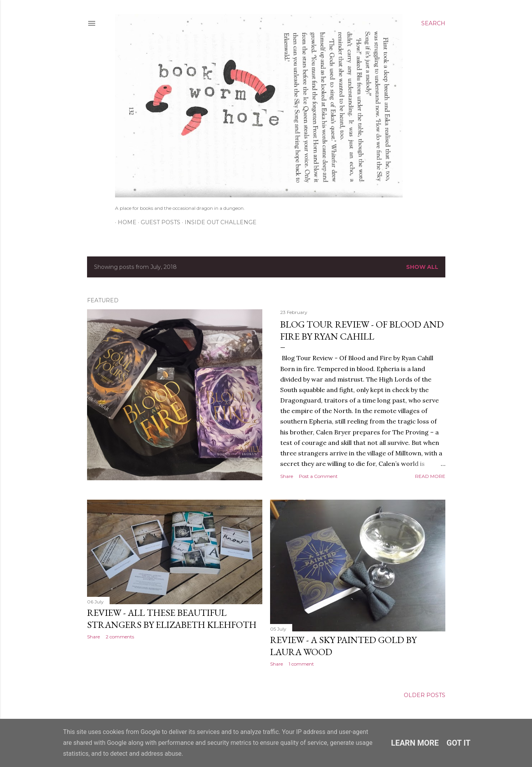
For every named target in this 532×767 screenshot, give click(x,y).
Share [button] (287, 476)
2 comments (120, 637)
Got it (459, 743)
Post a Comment (318, 476)
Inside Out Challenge (218, 222)
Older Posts (425, 695)
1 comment (301, 664)
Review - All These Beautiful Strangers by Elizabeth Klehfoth (172, 619)
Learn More (415, 743)
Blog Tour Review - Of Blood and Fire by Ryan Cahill (362, 330)
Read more (430, 476)
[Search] (433, 23)
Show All (422, 267)
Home (124, 222)
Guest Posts (158, 222)
